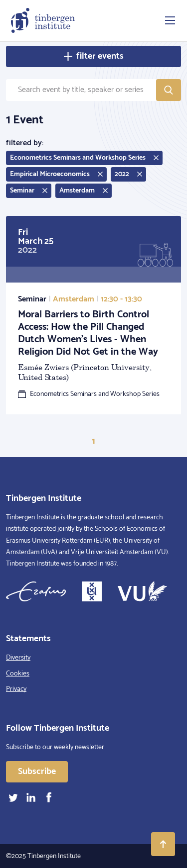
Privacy (16, 689)
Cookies (18, 674)
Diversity (18, 658)
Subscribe (37, 772)
